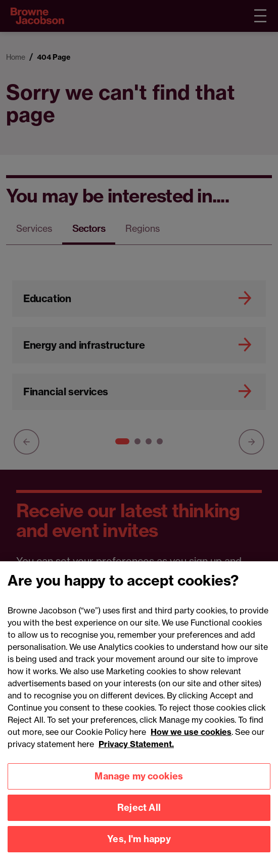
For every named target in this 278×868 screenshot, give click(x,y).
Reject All (139, 819)
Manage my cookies (139, 787)
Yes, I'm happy (139, 850)
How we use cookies (191, 743)
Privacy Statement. (136, 755)
